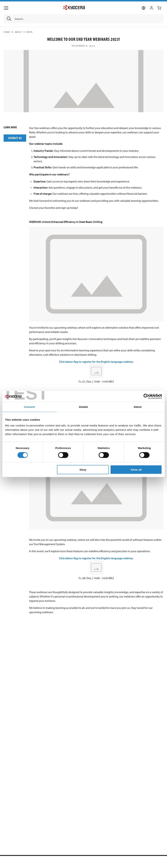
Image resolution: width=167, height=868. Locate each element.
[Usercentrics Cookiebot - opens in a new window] (146, 396)
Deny (83, 469)
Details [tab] (83, 407)
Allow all (136, 469)
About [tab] (138, 407)
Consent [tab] (29, 407)
